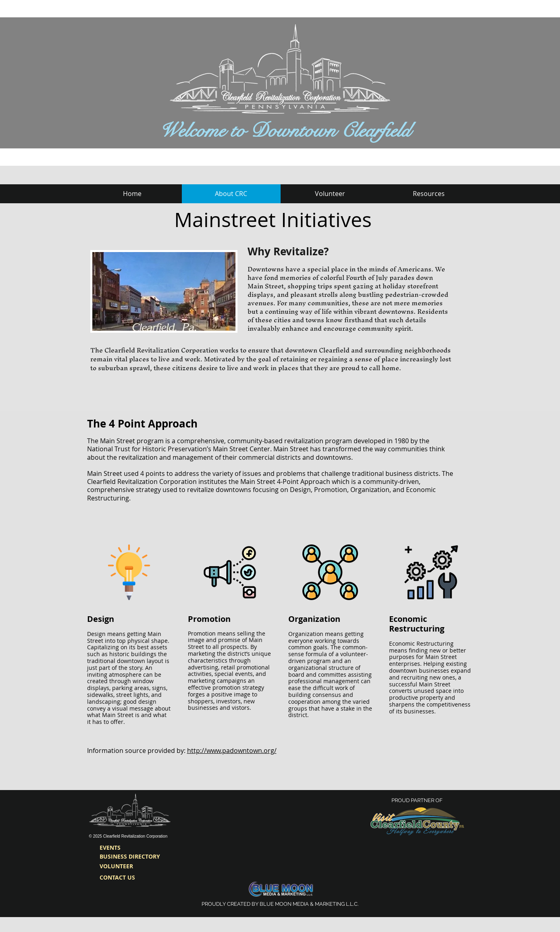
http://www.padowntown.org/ (232, 751)
